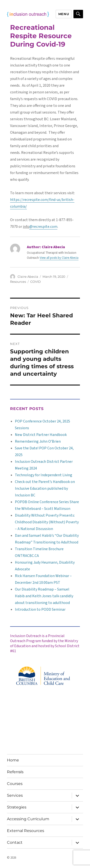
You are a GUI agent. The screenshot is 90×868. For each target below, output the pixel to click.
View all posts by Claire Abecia (59, 258)
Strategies (17, 807)
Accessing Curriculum (28, 819)
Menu (64, 14)
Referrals (15, 772)
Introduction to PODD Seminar (40, 609)
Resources (18, 282)
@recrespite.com (43, 227)
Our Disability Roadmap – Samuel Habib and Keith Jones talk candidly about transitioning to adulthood (44, 596)
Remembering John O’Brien (38, 441)
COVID (36, 282)
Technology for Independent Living (44, 475)
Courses (15, 784)
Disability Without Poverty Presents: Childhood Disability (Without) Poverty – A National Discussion (47, 522)
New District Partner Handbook (41, 435)
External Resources (26, 831)
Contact (15, 842)
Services (15, 795)
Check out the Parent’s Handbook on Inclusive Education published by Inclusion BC (45, 488)
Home (13, 760)
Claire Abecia (28, 277)
